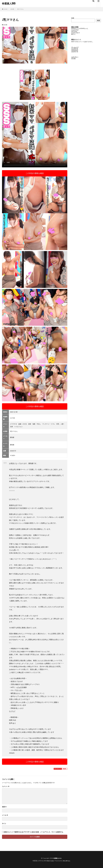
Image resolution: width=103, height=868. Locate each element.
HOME (6, 9)
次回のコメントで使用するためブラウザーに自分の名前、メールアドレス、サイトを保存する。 (34, 832)
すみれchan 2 (75, 33)
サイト (4, 824)
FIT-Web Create (48, 861)
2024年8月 (75, 50)
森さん (73, 34)
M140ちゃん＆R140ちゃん (80, 28)
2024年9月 (75, 49)
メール (5, 815)
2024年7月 (75, 52)
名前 (4, 807)
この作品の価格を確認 (35, 173)
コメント (6, 786)
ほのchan (74, 31)
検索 (73, 18)
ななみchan (75, 30)
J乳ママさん (20, 9)
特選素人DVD (9, 4)
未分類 (12, 9)
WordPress (67, 861)
